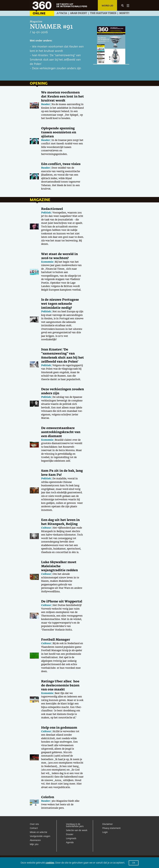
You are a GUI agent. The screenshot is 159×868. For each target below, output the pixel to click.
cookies (50, 863)
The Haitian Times (105, 13)
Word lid (107, 6)
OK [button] (134, 863)
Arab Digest (81, 13)
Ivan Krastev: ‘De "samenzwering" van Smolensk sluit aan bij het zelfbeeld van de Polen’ (55, 60)
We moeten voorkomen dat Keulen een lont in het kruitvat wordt (62, 97)
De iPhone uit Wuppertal (62, 601)
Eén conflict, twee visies (61, 164)
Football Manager (56, 640)
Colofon (48, 797)
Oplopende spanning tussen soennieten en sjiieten (59, 132)
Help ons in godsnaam (59, 728)
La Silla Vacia (59, 13)
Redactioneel (52, 209)
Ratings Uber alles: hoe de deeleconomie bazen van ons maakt (60, 685)
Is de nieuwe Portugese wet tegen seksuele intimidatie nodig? (60, 304)
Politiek (46, 213)
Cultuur (46, 528)
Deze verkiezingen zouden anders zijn (57, 68)
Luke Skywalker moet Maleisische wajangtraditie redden (59, 566)
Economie (47, 262)
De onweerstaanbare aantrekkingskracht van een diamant (61, 432)
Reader (46, 104)
